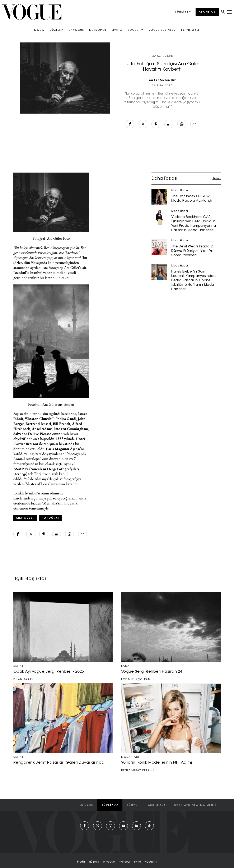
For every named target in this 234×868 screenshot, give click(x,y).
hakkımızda (156, 805)
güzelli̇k (94, 862)
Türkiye (110, 805)
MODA (39, 30)
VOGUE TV (135, 30)
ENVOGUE (76, 30)
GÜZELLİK (57, 30)
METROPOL (98, 30)
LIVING (117, 30)
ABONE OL (207, 12)
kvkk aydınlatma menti (195, 805)
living (138, 862)
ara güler (25, 518)
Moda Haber (162, 57)
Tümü (217, 179)
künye (132, 805)
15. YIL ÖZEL (190, 30)
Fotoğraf (51, 518)
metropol (124, 862)
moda (81, 862)
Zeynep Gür (168, 80)
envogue (109, 862)
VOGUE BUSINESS (162, 30)
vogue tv (151, 862)
